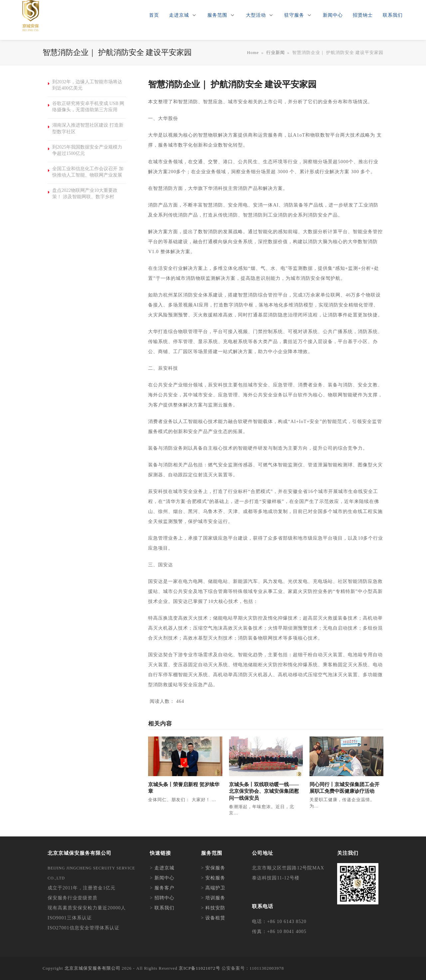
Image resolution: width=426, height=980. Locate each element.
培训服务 (215, 898)
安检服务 (215, 878)
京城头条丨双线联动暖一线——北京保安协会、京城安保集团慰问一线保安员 (264, 791)
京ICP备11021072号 (199, 968)
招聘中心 (164, 898)
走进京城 (164, 868)
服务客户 (164, 888)
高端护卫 (215, 888)
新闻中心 (164, 878)
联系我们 (164, 908)
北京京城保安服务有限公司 (93, 968)
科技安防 (215, 908)
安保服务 (215, 868)
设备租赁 (215, 918)
